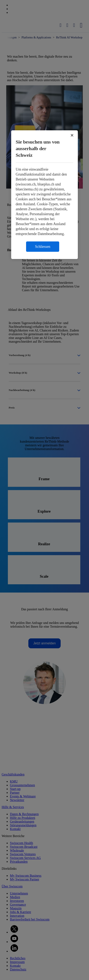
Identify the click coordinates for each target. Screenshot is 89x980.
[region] (45, 195)
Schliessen (43, 247)
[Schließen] (72, 135)
